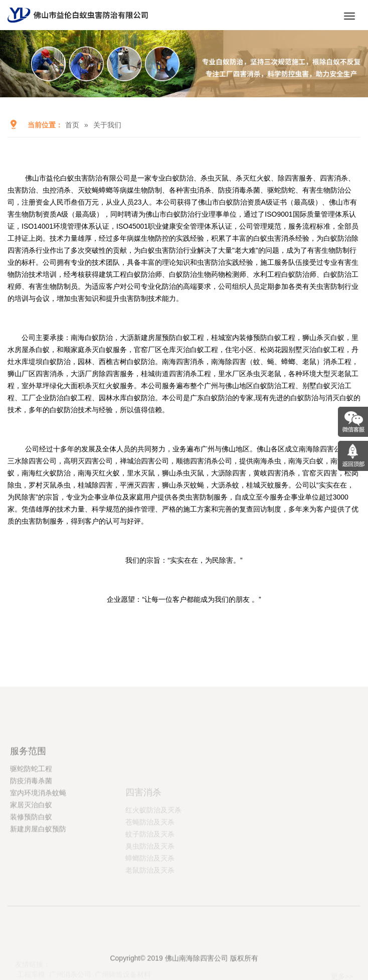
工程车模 (31, 955)
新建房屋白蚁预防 (38, 885)
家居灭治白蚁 (31, 861)
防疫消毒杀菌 (31, 837)
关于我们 (107, 125)
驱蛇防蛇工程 (31, 825)
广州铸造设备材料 (123, 955)
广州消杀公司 (70, 955)
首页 (72, 125)
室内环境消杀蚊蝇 (38, 849)
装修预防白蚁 (31, 873)
